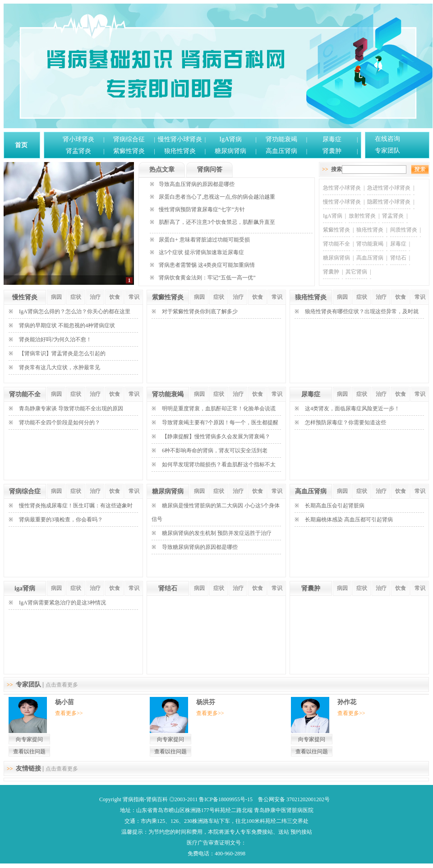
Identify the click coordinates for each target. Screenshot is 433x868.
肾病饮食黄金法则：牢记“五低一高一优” (207, 278)
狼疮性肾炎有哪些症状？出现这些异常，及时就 (362, 311)
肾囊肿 (332, 151)
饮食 (115, 297)
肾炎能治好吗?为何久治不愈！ (55, 339)
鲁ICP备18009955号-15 (226, 799)
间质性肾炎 (404, 230)
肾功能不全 (336, 244)
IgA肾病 (230, 139)
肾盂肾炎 (78, 151)
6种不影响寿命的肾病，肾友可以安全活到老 (215, 450)
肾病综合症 (25, 491)
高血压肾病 (281, 151)
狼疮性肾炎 (180, 151)
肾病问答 (210, 169)
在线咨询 (387, 139)
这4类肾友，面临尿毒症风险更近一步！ (352, 408)
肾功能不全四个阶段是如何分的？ (60, 422)
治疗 (95, 297)
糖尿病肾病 (230, 151)
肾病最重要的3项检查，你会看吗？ (61, 520)
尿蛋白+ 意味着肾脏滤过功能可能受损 (204, 240)
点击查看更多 (62, 685)
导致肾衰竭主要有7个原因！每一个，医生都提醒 (220, 422)
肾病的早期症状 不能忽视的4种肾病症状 (67, 325)
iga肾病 (25, 588)
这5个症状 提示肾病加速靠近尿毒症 (201, 252)
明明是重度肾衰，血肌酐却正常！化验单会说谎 (219, 408)
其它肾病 (356, 272)
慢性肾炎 (25, 297)
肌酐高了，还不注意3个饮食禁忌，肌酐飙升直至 (217, 222)
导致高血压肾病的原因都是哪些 (197, 184)
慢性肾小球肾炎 (180, 139)
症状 (76, 297)
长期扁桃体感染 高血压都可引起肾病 (349, 520)
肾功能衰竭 (281, 139)
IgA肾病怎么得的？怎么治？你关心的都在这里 (75, 311)
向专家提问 (29, 739)
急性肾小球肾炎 (342, 188)
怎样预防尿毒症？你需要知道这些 (345, 422)
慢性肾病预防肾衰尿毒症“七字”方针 (202, 209)
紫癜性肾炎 (129, 151)
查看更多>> (69, 713)
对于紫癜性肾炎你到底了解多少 (200, 311)
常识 (134, 297)
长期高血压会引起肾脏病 (335, 506)
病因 (56, 297)
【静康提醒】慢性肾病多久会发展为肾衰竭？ (216, 436)
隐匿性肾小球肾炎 (389, 202)
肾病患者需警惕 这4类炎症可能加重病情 (207, 265)
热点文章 (162, 169)
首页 (21, 145)
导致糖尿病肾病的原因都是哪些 (200, 547)
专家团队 (387, 151)
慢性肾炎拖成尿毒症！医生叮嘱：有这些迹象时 (76, 506)
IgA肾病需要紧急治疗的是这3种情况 (62, 603)
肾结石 (398, 258)
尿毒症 (332, 139)
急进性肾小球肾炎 (389, 188)
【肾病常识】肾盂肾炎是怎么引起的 (62, 353)
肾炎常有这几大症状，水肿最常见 (60, 367)
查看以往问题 (29, 752)
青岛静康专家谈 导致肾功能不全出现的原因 (71, 408)
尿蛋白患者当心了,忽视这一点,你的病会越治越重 (217, 197)
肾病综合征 (129, 139)
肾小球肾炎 (78, 139)
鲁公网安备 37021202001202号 (294, 799)
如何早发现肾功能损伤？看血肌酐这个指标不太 (219, 464)
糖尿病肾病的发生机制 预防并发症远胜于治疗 (217, 533)
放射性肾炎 (362, 216)
